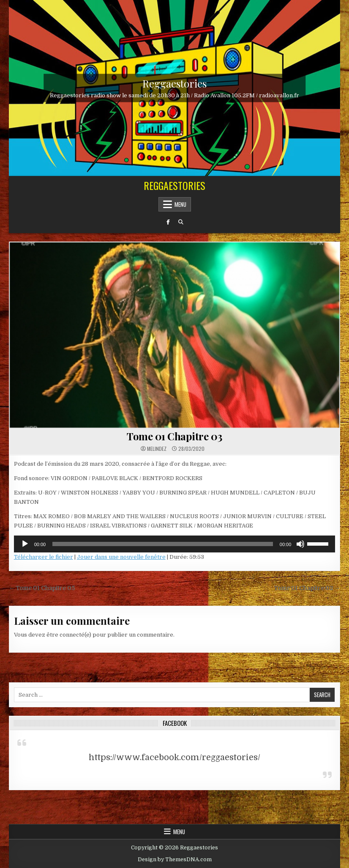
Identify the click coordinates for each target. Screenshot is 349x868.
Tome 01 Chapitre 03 (174, 436)
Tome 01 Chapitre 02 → (307, 588)
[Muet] (300, 544)
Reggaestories (174, 83)
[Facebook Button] (168, 222)
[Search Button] (181, 222)
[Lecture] (25, 544)
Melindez (157, 449)
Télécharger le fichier (44, 557)
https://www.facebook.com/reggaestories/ (174, 757)
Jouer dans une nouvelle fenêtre (121, 557)
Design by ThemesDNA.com (175, 860)
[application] (175, 544)
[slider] (163, 544)
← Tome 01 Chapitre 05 (42, 588)
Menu (180, 204)
